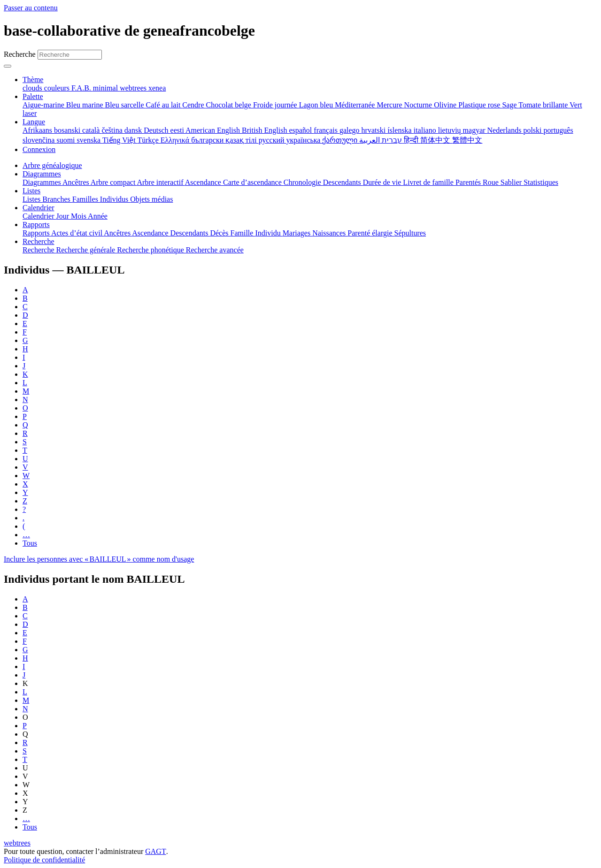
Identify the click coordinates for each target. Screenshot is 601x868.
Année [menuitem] (98, 216)
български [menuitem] (208, 140)
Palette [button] (33, 96)
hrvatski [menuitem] (375, 130)
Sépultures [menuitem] (410, 233)
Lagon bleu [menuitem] (317, 105)
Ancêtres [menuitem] (77, 182)
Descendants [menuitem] (343, 182)
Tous (30, 543)
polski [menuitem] (533, 130)
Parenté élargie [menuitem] (371, 233)
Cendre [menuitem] (194, 105)
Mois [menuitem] (79, 216)
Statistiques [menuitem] (541, 182)
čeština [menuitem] (113, 130)
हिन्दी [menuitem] (412, 140)
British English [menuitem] (265, 130)
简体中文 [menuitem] (436, 140)
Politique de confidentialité (44, 860)
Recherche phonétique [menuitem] (151, 250)
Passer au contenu (31, 8)
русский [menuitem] (273, 140)
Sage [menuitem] (510, 105)
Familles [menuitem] (86, 199)
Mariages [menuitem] (298, 233)
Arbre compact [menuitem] (114, 182)
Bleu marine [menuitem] (86, 105)
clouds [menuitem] (33, 88)
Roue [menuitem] (492, 182)
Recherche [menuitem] (39, 250)
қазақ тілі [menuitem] (242, 140)
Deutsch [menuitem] (157, 130)
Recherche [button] (39, 241)
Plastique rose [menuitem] (480, 105)
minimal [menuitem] (106, 88)
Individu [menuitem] (269, 233)
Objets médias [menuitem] (151, 199)
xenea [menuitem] (157, 88)
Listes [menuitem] (32, 199)
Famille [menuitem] (243, 233)
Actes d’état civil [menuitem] (77, 233)
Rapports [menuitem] (37, 233)
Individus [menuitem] (115, 199)
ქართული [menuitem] (341, 140)
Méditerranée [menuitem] (356, 105)
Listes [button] (31, 191)
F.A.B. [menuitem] (82, 88)
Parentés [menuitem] (469, 182)
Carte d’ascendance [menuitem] (253, 182)
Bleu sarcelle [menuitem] (126, 105)
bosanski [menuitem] (68, 130)
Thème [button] (33, 80)
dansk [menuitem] (134, 130)
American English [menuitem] (214, 130)
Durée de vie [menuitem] (383, 182)
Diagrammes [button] (42, 174)
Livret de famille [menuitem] (429, 182)
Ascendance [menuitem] (204, 182)
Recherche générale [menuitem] (87, 250)
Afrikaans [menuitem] (38, 130)
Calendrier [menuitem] (39, 216)
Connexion (39, 149)
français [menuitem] (327, 130)
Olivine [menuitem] (446, 105)
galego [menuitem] (351, 130)
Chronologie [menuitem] (303, 182)
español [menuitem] (301, 130)
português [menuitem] (559, 130)
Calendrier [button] (39, 208)
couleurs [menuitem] (58, 88)
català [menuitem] (92, 130)
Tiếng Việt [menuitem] (120, 140)
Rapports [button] (36, 225)
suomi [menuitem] (66, 140)
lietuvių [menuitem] (451, 130)
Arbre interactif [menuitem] (161, 182)
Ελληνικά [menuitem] (176, 140)
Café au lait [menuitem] (164, 105)
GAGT (155, 851)
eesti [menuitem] (178, 130)
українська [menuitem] (304, 140)
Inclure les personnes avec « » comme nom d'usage (99, 559)
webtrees (17, 843)
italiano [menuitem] (426, 130)
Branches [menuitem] (57, 199)
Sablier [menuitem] (512, 182)
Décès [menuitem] (220, 233)
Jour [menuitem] (64, 216)
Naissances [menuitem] (330, 233)
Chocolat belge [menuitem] (230, 105)
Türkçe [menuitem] (149, 140)
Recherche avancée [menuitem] (215, 250)
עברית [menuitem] (391, 140)
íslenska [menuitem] (401, 130)
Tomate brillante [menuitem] (544, 105)
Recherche (20, 54)
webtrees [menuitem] (134, 88)
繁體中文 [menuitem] (467, 140)
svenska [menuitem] (90, 140)
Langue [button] (34, 122)
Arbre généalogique (52, 165)
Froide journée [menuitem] (276, 105)
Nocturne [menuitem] (419, 105)
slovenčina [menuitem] (39, 140)
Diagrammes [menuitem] (42, 182)
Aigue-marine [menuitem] (44, 105)
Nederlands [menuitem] (505, 130)
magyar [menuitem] (475, 130)
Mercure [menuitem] (390, 105)
